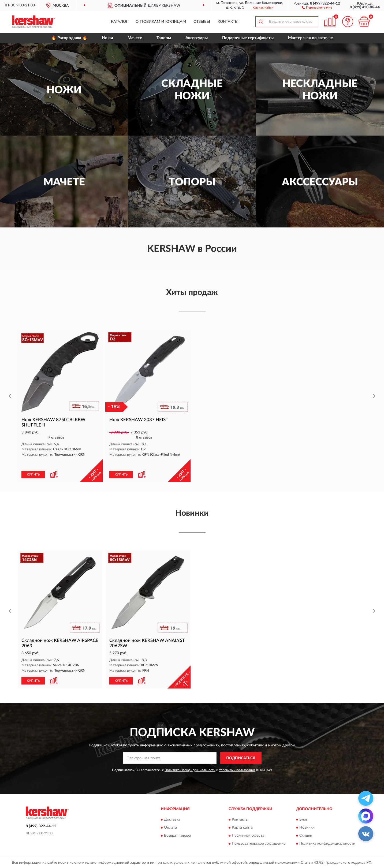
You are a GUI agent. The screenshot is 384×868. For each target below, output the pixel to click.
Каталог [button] (120, 22)
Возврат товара (177, 836)
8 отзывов (144, 438)
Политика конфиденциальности (327, 844)
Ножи (107, 38)
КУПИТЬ (33, 474)
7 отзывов (56, 438)
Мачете (135, 38)
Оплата (170, 828)
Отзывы (202, 22)
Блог (303, 820)
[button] (317, 7)
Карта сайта (242, 828)
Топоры (164, 38)
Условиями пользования (237, 770)
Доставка (172, 820)
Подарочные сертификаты (248, 38)
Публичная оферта (248, 836)
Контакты (228, 22)
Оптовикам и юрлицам (161, 22)
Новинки (307, 828)
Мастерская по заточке (310, 38)
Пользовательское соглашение (259, 844)
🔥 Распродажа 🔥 (69, 38)
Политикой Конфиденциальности (190, 770)
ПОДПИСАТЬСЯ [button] (241, 758)
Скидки (306, 836)
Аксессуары (197, 38)
